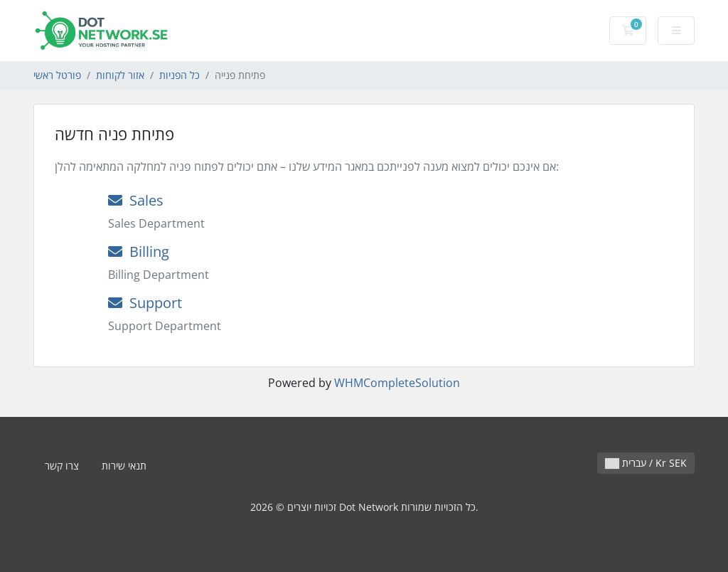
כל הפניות (180, 75)
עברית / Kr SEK (646, 463)
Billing (139, 251)
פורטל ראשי (57, 75)
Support (145, 303)
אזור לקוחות (120, 75)
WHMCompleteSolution (397, 383)
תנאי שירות (124, 466)
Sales (136, 200)
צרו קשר (62, 466)
